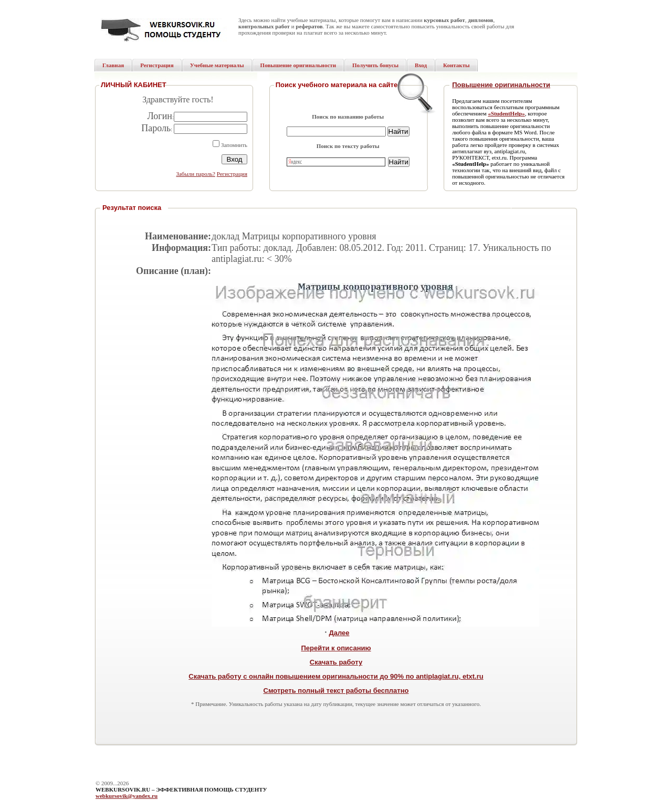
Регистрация (232, 174)
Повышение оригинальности (501, 85)
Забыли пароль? (196, 174)
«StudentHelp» (506, 113)
